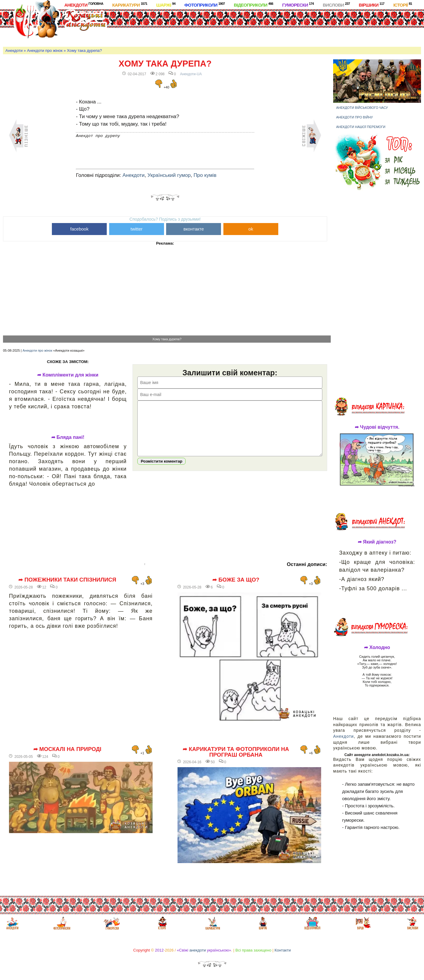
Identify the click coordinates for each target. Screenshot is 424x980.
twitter (136, 229)
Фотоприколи (205, 5)
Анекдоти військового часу (362, 108)
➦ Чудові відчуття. (377, 427)
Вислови (336, 5)
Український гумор (169, 175)
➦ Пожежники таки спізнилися (67, 580)
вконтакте (194, 229)
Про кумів (205, 175)
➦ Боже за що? (236, 580)
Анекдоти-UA (191, 74)
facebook (79, 229)
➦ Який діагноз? (377, 542)
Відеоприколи (254, 5)
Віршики (372, 5)
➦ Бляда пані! (68, 437)
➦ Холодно (377, 648)
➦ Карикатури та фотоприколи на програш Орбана (236, 752)
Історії (403, 5)
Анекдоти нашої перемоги (361, 127)
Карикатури (130, 5)
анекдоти (197, 950)
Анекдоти (84, 5)
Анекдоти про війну (355, 117)
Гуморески (298, 5)
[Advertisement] (237, 27)
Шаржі (166, 5)
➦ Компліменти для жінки (68, 375)
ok (251, 229)
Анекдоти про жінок (45, 51)
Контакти (283, 950)
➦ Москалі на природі (67, 749)
